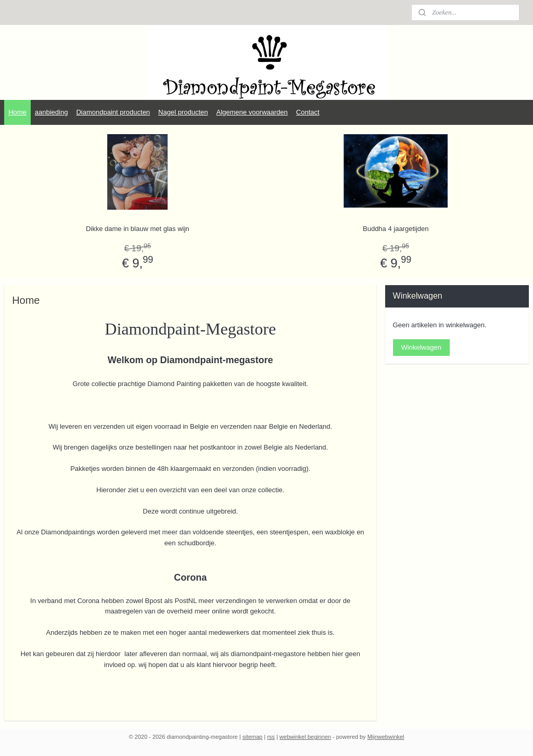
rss (271, 737)
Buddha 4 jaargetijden (396, 229)
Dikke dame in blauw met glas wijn (138, 229)
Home (17, 112)
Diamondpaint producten (113, 112)
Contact (308, 112)
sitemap (253, 737)
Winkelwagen (421, 347)
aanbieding (52, 112)
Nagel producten (183, 112)
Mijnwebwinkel (386, 737)
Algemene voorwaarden (252, 112)
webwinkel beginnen (305, 737)
